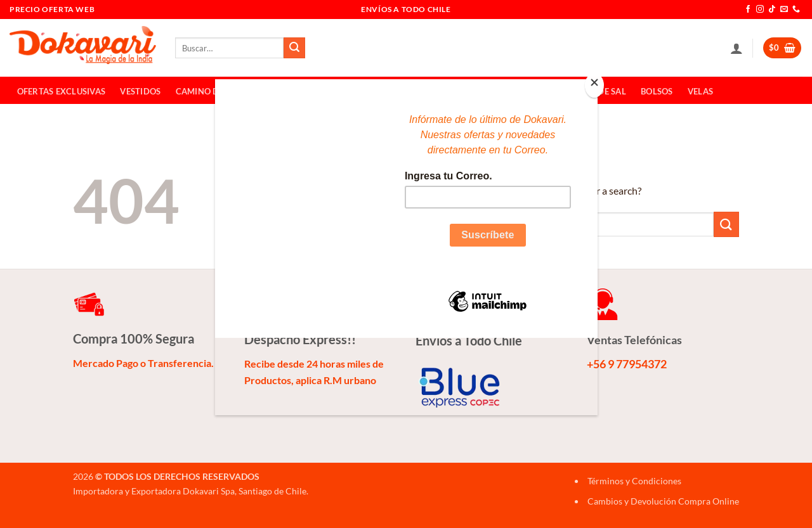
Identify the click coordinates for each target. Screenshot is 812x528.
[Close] (594, 85)
